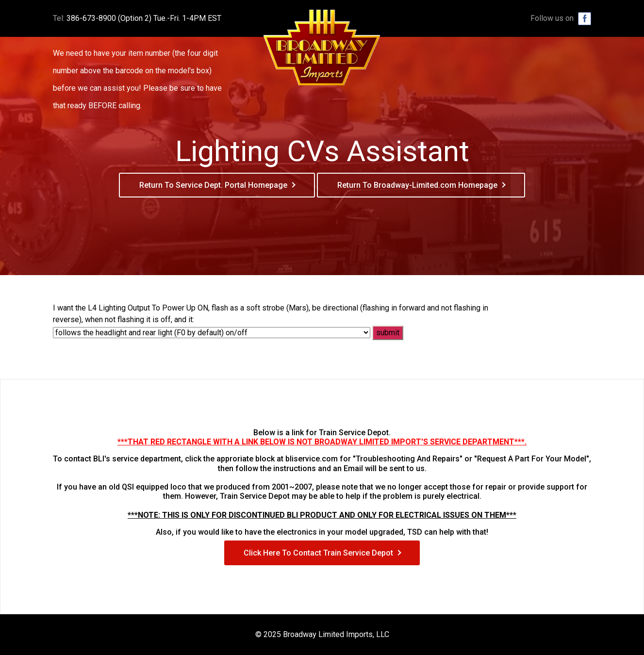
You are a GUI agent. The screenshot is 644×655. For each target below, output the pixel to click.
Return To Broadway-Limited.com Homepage (417, 185)
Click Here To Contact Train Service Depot (318, 553)
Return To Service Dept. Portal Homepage (213, 185)
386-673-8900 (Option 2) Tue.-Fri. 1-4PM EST (144, 18)
